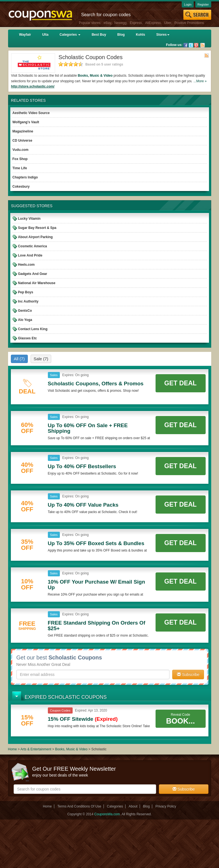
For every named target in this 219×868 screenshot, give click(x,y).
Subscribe (188, 674)
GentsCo (25, 311)
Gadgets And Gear (33, 274)
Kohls (140, 35)
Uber (168, 23)
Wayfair (25, 35)
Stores (163, 35)
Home (13, 749)
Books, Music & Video (95, 76)
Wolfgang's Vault (26, 122)
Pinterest (196, 45)
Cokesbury (21, 187)
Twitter (191, 45)
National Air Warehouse (37, 283)
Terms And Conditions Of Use (79, 806)
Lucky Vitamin (29, 219)
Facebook (186, 45)
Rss (203, 45)
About (133, 806)
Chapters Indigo (25, 177)
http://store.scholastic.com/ (33, 86)
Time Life (20, 168)
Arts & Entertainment (36, 749)
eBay (107, 23)
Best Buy (99, 35)
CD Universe (22, 141)
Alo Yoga (25, 320)
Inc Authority (28, 301)
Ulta (45, 35)
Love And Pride (30, 255)
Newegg (120, 23)
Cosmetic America (33, 246)
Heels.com (26, 265)
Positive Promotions (189, 23)
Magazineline (23, 131)
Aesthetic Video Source (31, 113)
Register (203, 4)
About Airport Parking (35, 237)
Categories (70, 35)
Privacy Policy (166, 806)
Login (188, 4)
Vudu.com (21, 150)
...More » (200, 81)
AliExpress (153, 23)
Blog (121, 35)
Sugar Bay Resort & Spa (37, 228)
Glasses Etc (28, 338)
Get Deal (180, 383)
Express (136, 23)
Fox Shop (20, 159)
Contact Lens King (33, 329)
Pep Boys (26, 292)
